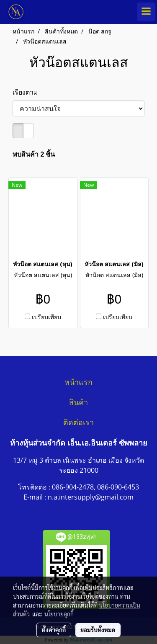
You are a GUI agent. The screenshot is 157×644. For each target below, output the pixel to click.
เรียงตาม (28, 92)
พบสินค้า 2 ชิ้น (34, 154)
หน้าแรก (78, 382)
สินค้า (78, 402)
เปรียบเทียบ (46, 317)
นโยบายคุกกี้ (59, 614)
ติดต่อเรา (78, 422)
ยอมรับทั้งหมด (98, 630)
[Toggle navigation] (146, 12)
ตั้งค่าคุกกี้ (54, 630)
